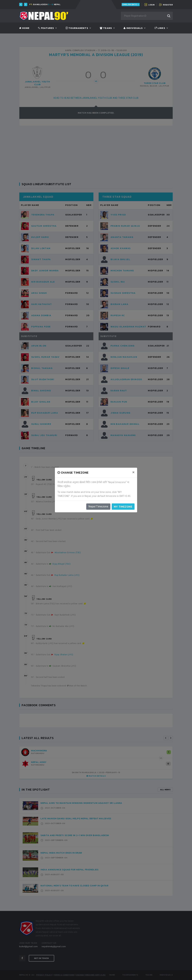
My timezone (123, 507)
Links (160, 28)
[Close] (133, 472)
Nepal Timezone (98, 506)
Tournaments (77, 28)
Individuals (133, 28)
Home (24, 28)
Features (46, 28)
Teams (106, 28)
